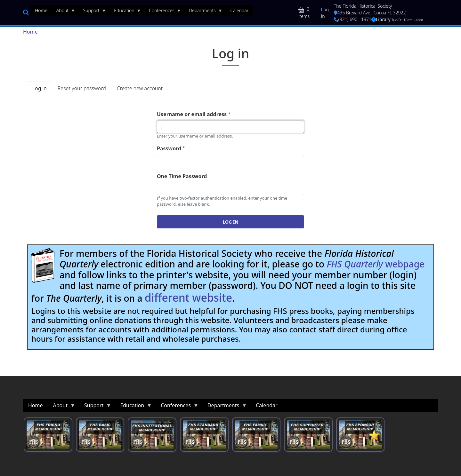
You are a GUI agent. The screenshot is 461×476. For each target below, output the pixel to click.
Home (30, 32)
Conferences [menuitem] (163, 12)
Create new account (140, 88)
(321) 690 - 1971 (353, 19)
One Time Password (182, 176)
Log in (325, 13)
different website (188, 297)
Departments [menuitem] (203, 12)
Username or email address (192, 114)
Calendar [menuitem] (239, 10)
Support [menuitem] (93, 12)
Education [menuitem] (125, 12)
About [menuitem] (64, 12)
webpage (376, 264)
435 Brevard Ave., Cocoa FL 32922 (370, 13)
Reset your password (82, 88)
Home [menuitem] (41, 10)
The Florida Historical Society (363, 6)
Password (169, 148)
